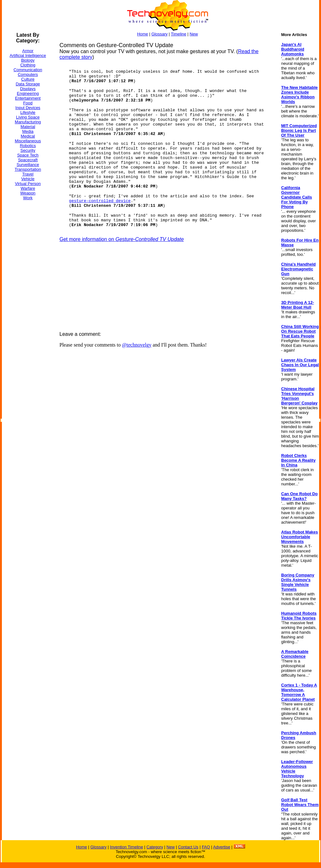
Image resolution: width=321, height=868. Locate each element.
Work (28, 198)
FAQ (206, 847)
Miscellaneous (28, 141)
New (194, 34)
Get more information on (122, 239)
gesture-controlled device (100, 201)
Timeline (179, 34)
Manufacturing (28, 122)
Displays (28, 89)
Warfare (28, 188)
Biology (28, 60)
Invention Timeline (127, 847)
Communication (28, 70)
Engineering (28, 93)
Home (142, 34)
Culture (28, 79)
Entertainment (28, 98)
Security (28, 150)
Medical (28, 136)
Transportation (28, 169)
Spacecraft (28, 160)
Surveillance (28, 165)
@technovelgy (137, 345)
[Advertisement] (27, 300)
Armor (28, 51)
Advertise (222, 847)
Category (155, 847)
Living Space (28, 117)
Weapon (28, 193)
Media (28, 131)
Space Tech (28, 155)
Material (28, 127)
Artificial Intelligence (28, 55)
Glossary (160, 34)
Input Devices (28, 108)
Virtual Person (28, 184)
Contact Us (188, 847)
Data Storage (28, 84)
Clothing (28, 65)
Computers (28, 74)
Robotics (28, 146)
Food (28, 103)
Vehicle (28, 179)
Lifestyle (28, 112)
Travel (28, 174)
